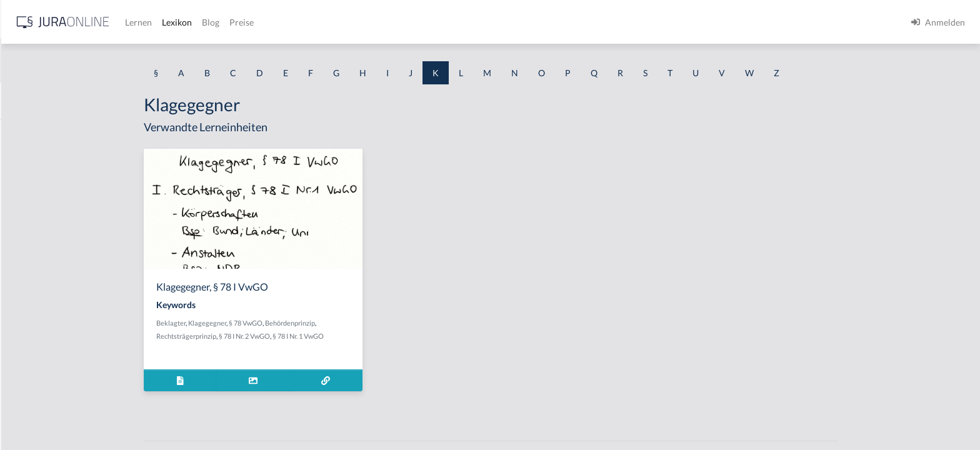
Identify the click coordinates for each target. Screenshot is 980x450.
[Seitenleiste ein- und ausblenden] (180, 19)
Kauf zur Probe (39, 273)
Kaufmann (30, 330)
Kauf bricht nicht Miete (55, 245)
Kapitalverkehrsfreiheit (55, 189)
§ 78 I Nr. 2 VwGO (344, 336)
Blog (409, 22)
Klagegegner (307, 323)
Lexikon (376, 22)
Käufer (23, 302)
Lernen (337, 22)
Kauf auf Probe (39, 217)
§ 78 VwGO (345, 323)
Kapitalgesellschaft (47, 161)
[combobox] (100, 61)
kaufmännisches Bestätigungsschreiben (86, 358)
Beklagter (270, 323)
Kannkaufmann (40, 133)
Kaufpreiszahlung (44, 386)
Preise (440, 22)
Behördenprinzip (389, 323)
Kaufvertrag (33, 414)
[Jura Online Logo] (262, 22)
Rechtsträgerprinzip (286, 336)
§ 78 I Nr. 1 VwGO (397, 336)
